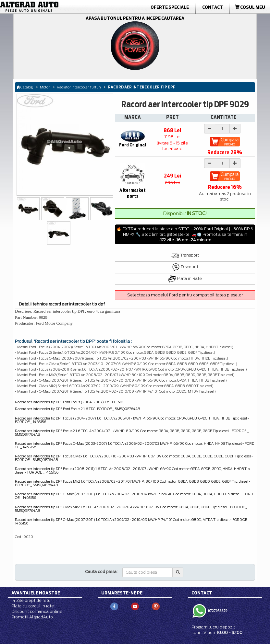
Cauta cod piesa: (101, 572)
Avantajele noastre (36, 593)
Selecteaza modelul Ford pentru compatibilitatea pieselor (185, 295)
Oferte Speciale (170, 7)
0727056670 (217, 611)
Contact (213, 7)
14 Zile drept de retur (32, 600)
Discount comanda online (37, 611)
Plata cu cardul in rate (33, 606)
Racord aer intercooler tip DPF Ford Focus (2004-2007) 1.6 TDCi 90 (69, 402)
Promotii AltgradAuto (32, 617)
